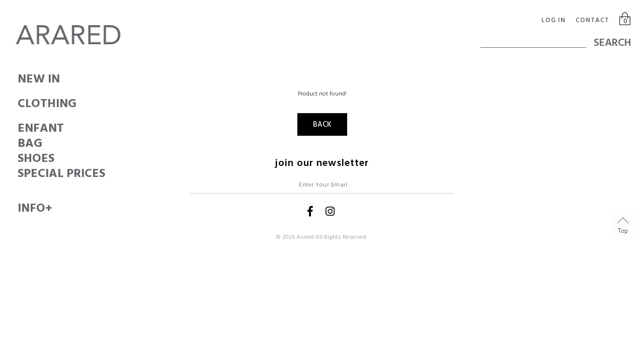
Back (322, 124)
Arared (305, 237)
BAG (18, 143)
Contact (592, 20)
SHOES (18, 158)
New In (18, 79)
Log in (553, 20)
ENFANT (18, 128)
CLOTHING (18, 104)
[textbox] (533, 38)
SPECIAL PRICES (18, 173)
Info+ (18, 208)
